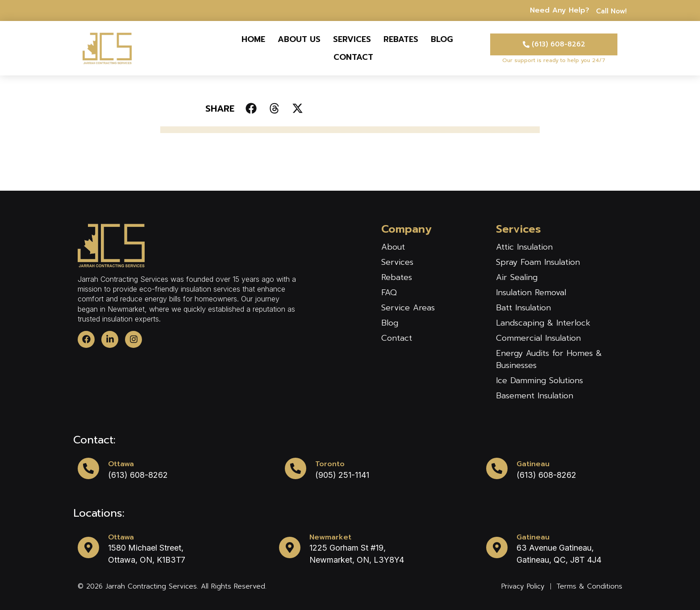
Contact (353, 57)
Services (352, 39)
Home (253, 39)
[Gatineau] (497, 468)
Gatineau (533, 464)
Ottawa (121, 464)
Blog (442, 39)
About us (299, 39)
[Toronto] (296, 468)
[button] (251, 108)
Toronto (330, 464)
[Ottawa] (88, 468)
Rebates (401, 39)
